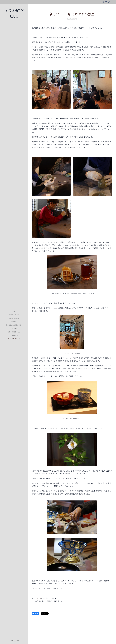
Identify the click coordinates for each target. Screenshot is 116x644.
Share (35, 614)
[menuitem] (14, 311)
